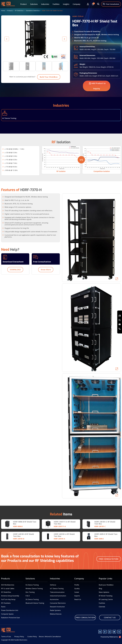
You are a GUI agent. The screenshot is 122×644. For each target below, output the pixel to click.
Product (24, 4)
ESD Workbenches (8, 585)
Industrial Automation (58, 596)
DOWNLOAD (15, 277)
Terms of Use (6, 637)
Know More (46, 277)
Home (3, 11)
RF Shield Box (19, 11)
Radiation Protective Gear (10, 618)
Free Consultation (111, 4)
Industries (45, 4)
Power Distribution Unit (10, 610)
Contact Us (110, 618)
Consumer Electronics (58, 603)
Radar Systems (55, 610)
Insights (66, 4)
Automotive (54, 599)
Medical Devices (56, 614)
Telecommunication (57, 592)
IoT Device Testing (57, 589)
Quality (77, 589)
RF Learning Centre (106, 599)
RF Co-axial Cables (8, 589)
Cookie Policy (32, 637)
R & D (28, 596)
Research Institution (57, 607)
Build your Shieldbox (106, 585)
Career (77, 592)
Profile (77, 585)
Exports (77, 596)
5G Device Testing (32, 585)
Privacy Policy (19, 637)
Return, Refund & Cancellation (50, 637)
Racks (3, 607)
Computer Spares (7, 614)
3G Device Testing (32, 599)
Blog (100, 589)
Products (10, 11)
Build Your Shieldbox (49, 84)
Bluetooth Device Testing (35, 603)
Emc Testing (30, 592)
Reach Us (78, 599)
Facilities (56, 4)
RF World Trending (106, 596)
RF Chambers (6, 603)
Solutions (34, 4)
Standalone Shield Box (33, 11)
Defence (53, 585)
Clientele (102, 607)
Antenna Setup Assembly (10, 596)
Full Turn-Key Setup (8, 599)
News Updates (104, 592)
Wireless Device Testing (34, 589)
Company (76, 4)
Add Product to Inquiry (97, 93)
